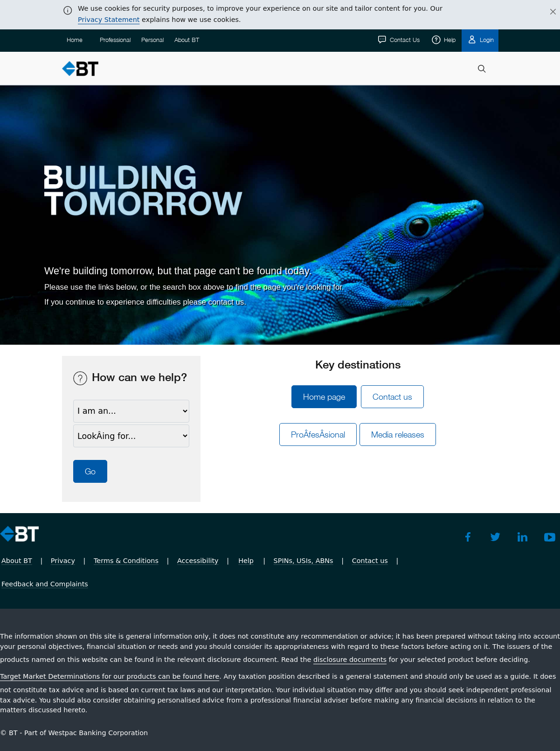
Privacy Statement (109, 20)
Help (449, 40)
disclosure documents (350, 660)
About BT (187, 40)
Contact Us (404, 40)
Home (75, 40)
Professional (115, 40)
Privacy (63, 561)
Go (90, 471)
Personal (152, 40)
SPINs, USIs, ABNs (304, 561)
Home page (324, 397)
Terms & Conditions (126, 561)
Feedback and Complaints (45, 584)
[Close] (547, 12)
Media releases (398, 435)
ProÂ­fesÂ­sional (318, 435)
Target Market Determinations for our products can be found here (110, 676)
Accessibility (198, 561)
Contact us (392, 397)
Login (486, 40)
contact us (226, 302)
